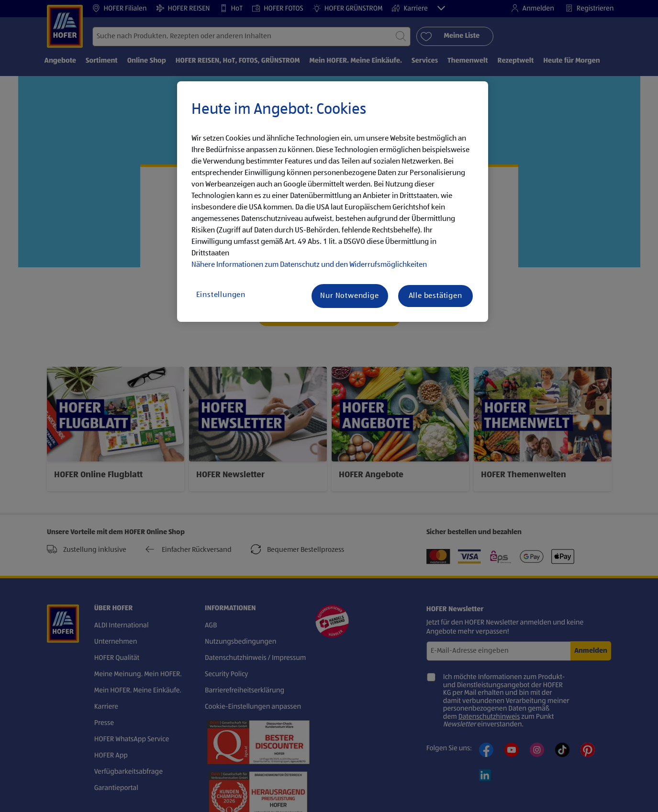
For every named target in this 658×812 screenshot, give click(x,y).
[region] (333, 202)
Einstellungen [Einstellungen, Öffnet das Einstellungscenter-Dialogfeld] (221, 295)
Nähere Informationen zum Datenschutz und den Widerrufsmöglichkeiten (309, 265)
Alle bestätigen (435, 296)
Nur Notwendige (349, 296)
